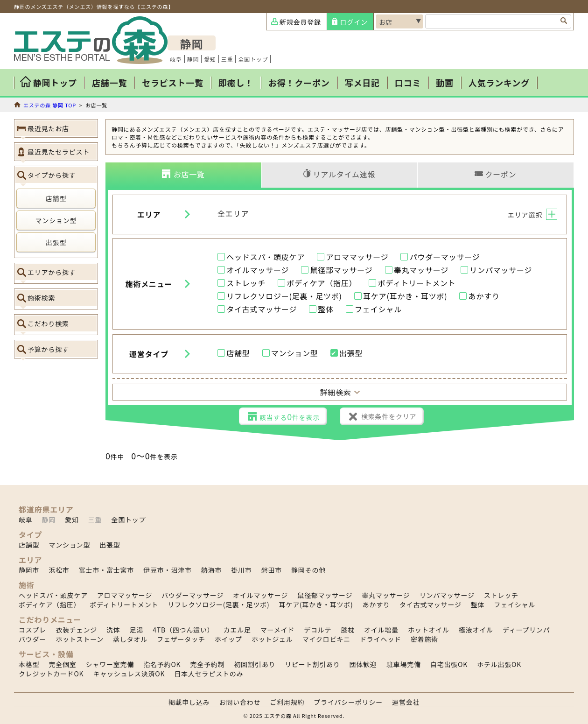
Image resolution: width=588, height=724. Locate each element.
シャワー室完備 (110, 664)
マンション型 (56, 220)
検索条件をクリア (389, 416)
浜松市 (59, 570)
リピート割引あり (312, 664)
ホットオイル (429, 630)
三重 (227, 59)
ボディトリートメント (417, 283)
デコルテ (318, 630)
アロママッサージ (357, 257)
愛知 (210, 59)
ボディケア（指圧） (322, 283)
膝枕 (348, 630)
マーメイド (277, 630)
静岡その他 (308, 570)
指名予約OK (162, 664)
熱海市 (211, 570)
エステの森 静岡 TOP (50, 105)
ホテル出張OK (499, 664)
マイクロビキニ (326, 639)
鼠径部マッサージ (341, 270)
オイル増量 (381, 630)
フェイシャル (378, 309)
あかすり (484, 296)
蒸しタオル (130, 639)
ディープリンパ (526, 630)
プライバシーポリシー (348, 702)
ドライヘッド (381, 639)
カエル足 (237, 630)
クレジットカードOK (51, 674)
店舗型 (56, 198)
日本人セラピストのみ (209, 674)
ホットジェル (272, 639)
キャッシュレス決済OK (129, 674)
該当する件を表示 (290, 416)
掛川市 (241, 570)
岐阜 (176, 59)
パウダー (32, 639)
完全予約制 (207, 664)
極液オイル (476, 630)
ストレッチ (246, 283)
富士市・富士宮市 (106, 570)
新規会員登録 (300, 22)
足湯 (137, 630)
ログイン (354, 22)
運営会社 (406, 702)
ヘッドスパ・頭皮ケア (266, 257)
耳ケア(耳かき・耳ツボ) (405, 296)
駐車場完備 (404, 664)
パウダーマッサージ (445, 257)
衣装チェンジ (76, 630)
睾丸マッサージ (421, 270)
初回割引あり (255, 664)
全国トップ (253, 59)
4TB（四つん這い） (183, 630)
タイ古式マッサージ (262, 309)
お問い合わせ (240, 702)
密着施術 (424, 639)
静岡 (193, 59)
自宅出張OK (449, 664)
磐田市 (272, 570)
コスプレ (32, 630)
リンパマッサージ (501, 270)
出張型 (56, 242)
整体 (326, 309)
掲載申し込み (189, 702)
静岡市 (29, 570)
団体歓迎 (363, 664)
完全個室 (62, 664)
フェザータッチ (181, 639)
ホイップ (228, 639)
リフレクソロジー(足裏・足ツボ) (284, 296)
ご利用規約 (287, 702)
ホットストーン (80, 639)
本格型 (29, 664)
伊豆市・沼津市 (168, 570)
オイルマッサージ (258, 270)
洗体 (113, 630)
